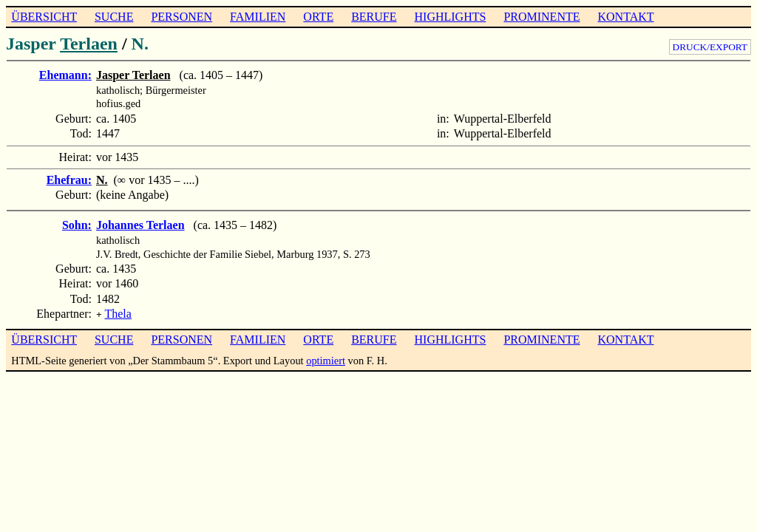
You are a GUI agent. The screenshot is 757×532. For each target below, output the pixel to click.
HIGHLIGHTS (451, 17)
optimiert (326, 359)
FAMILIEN (258, 17)
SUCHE (114, 17)
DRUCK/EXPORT (710, 47)
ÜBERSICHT (44, 17)
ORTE (318, 17)
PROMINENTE (542, 17)
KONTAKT (625, 17)
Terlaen (89, 44)
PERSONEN (181, 17)
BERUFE (374, 17)
